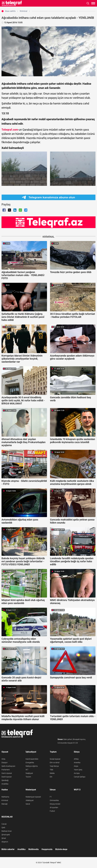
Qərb (3, 828)
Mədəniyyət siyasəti (33, 797)
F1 (51, 797)
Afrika (76, 759)
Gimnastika (54, 800)
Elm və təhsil (55, 763)
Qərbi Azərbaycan (8, 766)
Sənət (28, 804)
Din (51, 777)
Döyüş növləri (55, 804)
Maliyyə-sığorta (32, 766)
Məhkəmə (5, 797)
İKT (27, 770)
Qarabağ (5, 780)
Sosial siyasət (55, 759)
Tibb (51, 770)
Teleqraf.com (10, 130)
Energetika (30, 763)
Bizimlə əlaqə (61, 849)
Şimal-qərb (6, 835)
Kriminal (5, 800)
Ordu (3, 759)
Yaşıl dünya (54, 766)
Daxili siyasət (7, 777)
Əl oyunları (54, 807)
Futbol (52, 811)
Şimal (4, 838)
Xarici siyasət (7, 773)
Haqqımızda (47, 849)
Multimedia (34, 849)
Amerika (77, 763)
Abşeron (5, 842)
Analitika (5, 784)
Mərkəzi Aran (7, 831)
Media (52, 773)
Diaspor (5, 763)
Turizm (28, 777)
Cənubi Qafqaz (80, 777)
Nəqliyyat (29, 773)
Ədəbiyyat (30, 800)
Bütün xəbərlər (8, 849)
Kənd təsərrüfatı (32, 759)
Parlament (6, 770)
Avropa (77, 773)
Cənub (4, 824)
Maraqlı (4, 804)
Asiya (76, 766)
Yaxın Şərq (78, 770)
